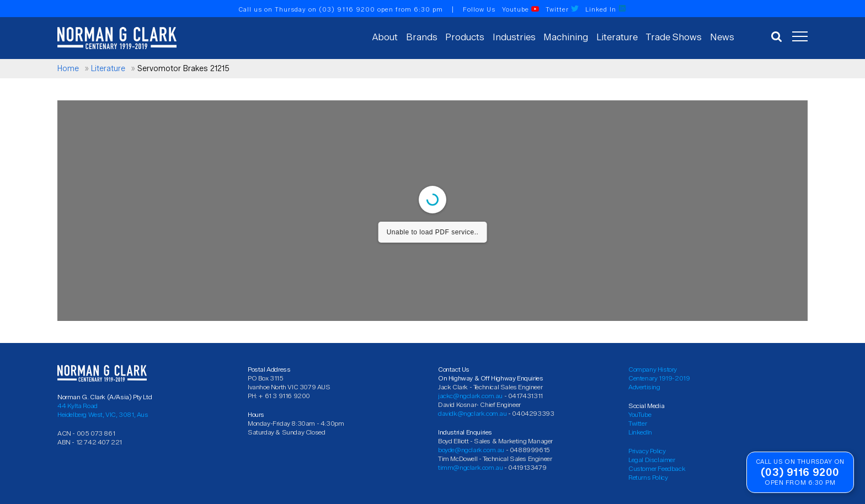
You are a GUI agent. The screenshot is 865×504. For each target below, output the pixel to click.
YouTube (640, 414)
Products (465, 37)
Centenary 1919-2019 (659, 378)
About (385, 37)
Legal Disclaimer (652, 460)
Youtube (520, 9)
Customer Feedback (657, 468)
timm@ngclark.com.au (470, 467)
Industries (514, 37)
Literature (617, 37)
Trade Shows (674, 37)
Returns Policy (648, 477)
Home (68, 69)
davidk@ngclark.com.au (472, 413)
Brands (422, 37)
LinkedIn (640, 432)
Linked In (606, 9)
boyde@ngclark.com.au (471, 450)
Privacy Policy (647, 451)
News (722, 37)
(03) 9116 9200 (347, 9)
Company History (653, 369)
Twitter (562, 9)
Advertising (644, 387)
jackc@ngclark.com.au (470, 396)
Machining (566, 37)
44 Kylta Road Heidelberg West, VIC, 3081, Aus (103, 410)
